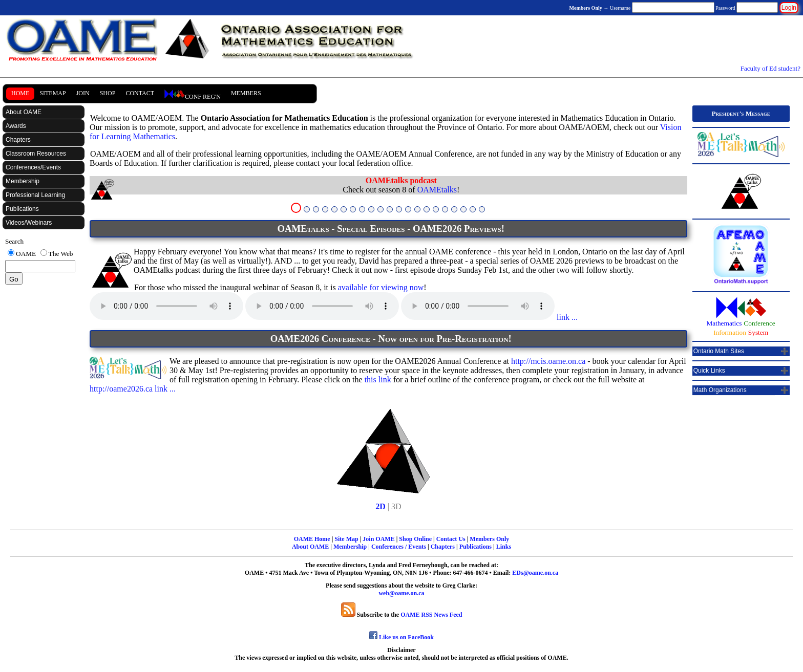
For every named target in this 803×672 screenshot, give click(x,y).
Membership (23, 181)
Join (83, 93)
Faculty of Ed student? (770, 68)
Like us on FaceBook (401, 637)
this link (378, 380)
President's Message (741, 113)
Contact (140, 93)
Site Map (346, 539)
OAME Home (312, 539)
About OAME (24, 112)
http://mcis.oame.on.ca (548, 361)
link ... (566, 317)
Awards (16, 126)
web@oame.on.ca (401, 593)
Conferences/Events (33, 167)
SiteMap (52, 93)
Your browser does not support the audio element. (166, 306)
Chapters (18, 140)
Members (246, 93)
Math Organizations (720, 390)
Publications (22, 209)
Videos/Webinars (29, 223)
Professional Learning (35, 195)
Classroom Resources (36, 154)
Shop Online (415, 539)
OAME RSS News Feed (431, 615)
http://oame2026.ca (121, 389)
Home (20, 93)
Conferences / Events (399, 547)
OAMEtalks (437, 190)
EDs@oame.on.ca (535, 573)
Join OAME (378, 539)
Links (504, 547)
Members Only (489, 539)
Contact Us (451, 539)
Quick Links (709, 371)
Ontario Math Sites (719, 351)
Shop (108, 93)
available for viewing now (381, 287)
